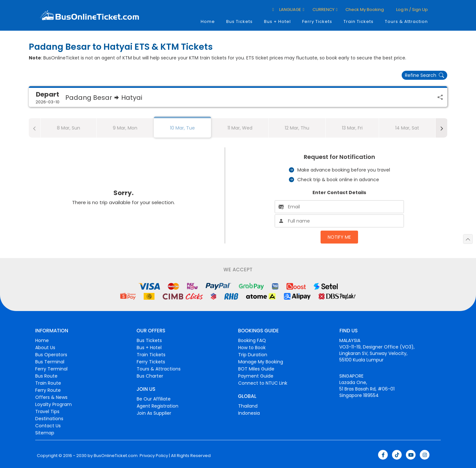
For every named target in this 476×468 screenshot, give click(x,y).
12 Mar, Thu (297, 128)
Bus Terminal (50, 362)
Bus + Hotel (277, 21)
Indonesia (249, 413)
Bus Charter (150, 376)
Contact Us (48, 426)
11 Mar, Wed (240, 128)
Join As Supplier (154, 413)
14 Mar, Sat (407, 128)
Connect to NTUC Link (263, 383)
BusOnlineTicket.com (116, 456)
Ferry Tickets (317, 21)
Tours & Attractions (159, 369)
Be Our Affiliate (154, 399)
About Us (45, 348)
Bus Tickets (239, 21)
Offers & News (51, 397)
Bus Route (46, 376)
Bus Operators (51, 355)
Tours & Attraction (406, 21)
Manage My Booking (261, 362)
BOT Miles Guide (256, 369)
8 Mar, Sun (69, 128)
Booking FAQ (252, 340)
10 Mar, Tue (182, 128)
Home (208, 21)
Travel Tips (47, 411)
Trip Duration (253, 355)
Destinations (49, 419)
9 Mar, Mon (125, 128)
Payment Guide (256, 376)
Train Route (48, 383)
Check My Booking (365, 10)
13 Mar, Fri (352, 128)
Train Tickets (359, 21)
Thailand (248, 406)
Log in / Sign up (412, 10)
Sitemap (45, 433)
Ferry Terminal (51, 369)
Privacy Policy (153, 456)
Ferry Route (48, 390)
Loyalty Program (53, 404)
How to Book (252, 348)
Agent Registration (158, 406)
